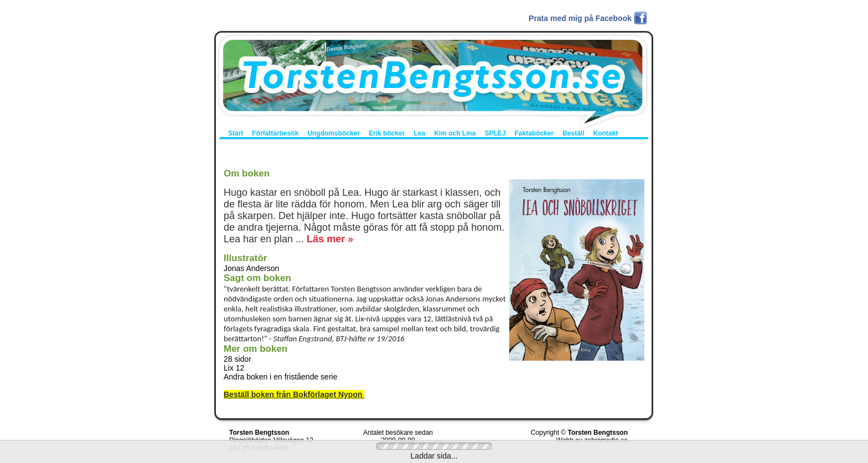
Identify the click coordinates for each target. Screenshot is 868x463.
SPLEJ (495, 133)
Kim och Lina (455, 133)
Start (236, 133)
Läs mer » (330, 239)
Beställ (573, 133)
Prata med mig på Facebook (580, 18)
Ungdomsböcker (334, 133)
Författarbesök (275, 133)
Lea (419, 133)
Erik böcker (387, 133)
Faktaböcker (534, 133)
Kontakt (606, 133)
